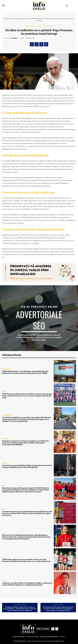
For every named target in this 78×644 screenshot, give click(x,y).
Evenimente (48, 26)
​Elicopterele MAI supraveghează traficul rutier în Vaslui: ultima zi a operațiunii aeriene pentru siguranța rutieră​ (58, 609)
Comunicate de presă (17, 19)
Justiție (5, 463)
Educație (5, 439)
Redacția (14, 38)
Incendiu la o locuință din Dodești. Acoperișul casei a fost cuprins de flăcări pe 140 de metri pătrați (27, 466)
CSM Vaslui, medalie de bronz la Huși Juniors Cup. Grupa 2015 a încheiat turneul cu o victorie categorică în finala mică (27, 396)
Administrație (7, 369)
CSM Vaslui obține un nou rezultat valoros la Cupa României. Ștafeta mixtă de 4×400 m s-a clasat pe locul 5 (26, 560)
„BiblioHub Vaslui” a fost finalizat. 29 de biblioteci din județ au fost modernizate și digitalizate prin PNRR (25, 372)
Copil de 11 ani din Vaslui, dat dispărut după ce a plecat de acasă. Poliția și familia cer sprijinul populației (27, 584)
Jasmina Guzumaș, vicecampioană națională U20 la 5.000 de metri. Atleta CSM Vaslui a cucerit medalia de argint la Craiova (27, 513)
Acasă (6, 19)
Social (4, 581)
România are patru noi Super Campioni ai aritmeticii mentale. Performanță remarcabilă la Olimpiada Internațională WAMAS (25, 443)
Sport (4, 392)
